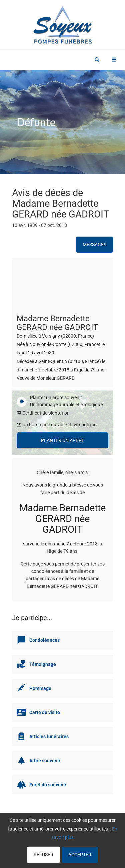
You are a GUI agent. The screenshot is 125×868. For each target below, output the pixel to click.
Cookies (105, 845)
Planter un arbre (63, 440)
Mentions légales (63, 853)
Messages (94, 245)
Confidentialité (78, 845)
